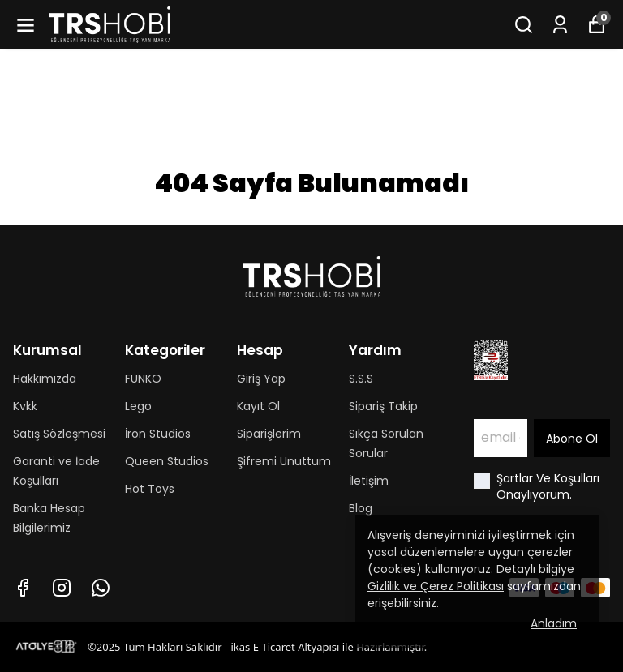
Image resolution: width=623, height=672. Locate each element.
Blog (361, 508)
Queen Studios (167, 461)
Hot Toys (150, 489)
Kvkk (25, 406)
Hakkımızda (45, 379)
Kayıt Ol (258, 406)
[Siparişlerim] (560, 25)
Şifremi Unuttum (284, 461)
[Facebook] (23, 588)
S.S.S (361, 379)
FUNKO (143, 379)
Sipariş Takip (383, 406)
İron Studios (158, 434)
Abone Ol (572, 439)
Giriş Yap (261, 379)
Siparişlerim (269, 434)
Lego (138, 406)
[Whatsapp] (101, 588)
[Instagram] (62, 588)
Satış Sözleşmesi (59, 434)
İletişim (369, 481)
